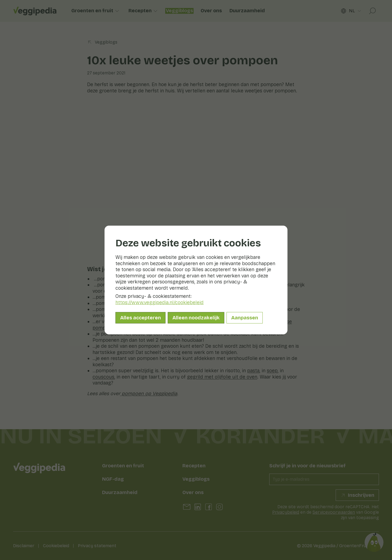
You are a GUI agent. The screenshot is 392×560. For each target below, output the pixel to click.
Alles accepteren (140, 318)
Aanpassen (245, 318)
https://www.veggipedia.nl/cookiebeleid (160, 302)
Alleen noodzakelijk (196, 318)
